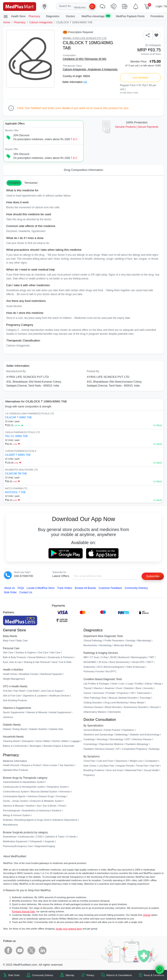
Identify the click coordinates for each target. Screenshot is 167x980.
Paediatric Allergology (137, 744)
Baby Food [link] (9, 640)
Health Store (14, 17)
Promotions (157, 16)
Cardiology (89, 739)
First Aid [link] (7, 691)
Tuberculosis (143, 693)
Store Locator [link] (50, 765)
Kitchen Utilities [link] (60, 741)
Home (7, 22)
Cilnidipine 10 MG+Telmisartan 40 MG (85, 59)
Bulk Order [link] (14, 975)
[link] (20, 6)
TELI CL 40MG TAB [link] (16, 436)
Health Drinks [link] (10, 674)
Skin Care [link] (8, 652)
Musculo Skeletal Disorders (123, 698)
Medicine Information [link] (15, 761)
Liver (122, 684)
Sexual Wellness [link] (37, 657)
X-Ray (105, 657)
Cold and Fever (105, 761)
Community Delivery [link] (43, 975)
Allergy (158, 684)
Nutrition (30, 806)
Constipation (151, 761)
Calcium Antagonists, (75, 69)
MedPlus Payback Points (130, 16)
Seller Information (74, 82)
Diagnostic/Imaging (45, 846)
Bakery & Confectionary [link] (15, 746)
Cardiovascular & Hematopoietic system (24, 787)
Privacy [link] (90, 975)
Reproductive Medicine (111, 744)
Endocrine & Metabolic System (46, 801)
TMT (152, 657)
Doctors (71, 16)
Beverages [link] (36, 746)
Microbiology (144, 640)
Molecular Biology (123, 645)
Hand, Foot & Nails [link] (62, 662)
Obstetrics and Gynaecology (98, 735)
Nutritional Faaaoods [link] (51, 674)
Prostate (111, 693)
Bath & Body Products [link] (15, 657)
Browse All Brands (85, 588)
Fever (119, 688)
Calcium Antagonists (41, 22)
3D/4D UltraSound (120, 657)
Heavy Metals (137, 703)
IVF (118, 749)
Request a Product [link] (31, 765)
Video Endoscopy (135, 667)
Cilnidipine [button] (14, 183)
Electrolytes (115, 712)
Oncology (61, 796)
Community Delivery (136, 588)
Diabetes (129, 688)
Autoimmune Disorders (136, 707)
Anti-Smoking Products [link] (15, 700)
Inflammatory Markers (95, 712)
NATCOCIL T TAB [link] (15, 492)
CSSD (39, 837)
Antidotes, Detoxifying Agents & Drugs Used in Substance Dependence (40, 820)
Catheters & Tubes (55, 837)
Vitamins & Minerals (13, 806)
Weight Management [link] (14, 679)
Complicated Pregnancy (134, 749)
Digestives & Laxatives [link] (35, 696)
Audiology (154, 749)
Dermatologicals (12, 810)
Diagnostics (53, 16)
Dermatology (117, 739)
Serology (131, 640)
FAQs (21, 588)
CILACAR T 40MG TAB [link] (18, 417)
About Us (10, 588)
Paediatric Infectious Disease (99, 749)
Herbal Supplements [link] (60, 712)
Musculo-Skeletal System (44, 792)
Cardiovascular (26, 837)
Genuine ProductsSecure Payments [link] (137, 127)
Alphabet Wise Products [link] (16, 770)
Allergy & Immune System (17, 815)
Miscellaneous (11, 825)
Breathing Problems (94, 770)
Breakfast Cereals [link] (29, 674)
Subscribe (153, 576)
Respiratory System (57, 787)
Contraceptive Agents (14, 796)
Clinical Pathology (93, 640)
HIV (133, 693)
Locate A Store (41, 588)
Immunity (148, 688)
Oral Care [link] (43, 652)
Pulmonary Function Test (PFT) (100, 671)
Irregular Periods (125, 766)
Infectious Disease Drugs (41, 796)
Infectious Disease (93, 707)
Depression (121, 761)
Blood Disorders (113, 707)
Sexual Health (151, 770)
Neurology (102, 739)
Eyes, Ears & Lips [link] (12, 662)
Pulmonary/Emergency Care (18, 846)
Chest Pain (89, 761)
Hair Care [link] (55, 652)
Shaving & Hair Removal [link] (37, 662)
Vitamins (98, 688)
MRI (86, 657)
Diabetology (121, 735)
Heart (114, 684)
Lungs (130, 684)
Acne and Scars (115, 770)
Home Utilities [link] (43, 741)
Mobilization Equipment (15, 841)
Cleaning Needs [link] (11, 741)
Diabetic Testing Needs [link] (15, 729)
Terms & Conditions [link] (154, 975)
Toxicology (145, 698)
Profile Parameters (114, 640)
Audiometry (89, 667)
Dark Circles (90, 766)
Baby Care (22, 640)
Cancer (87, 693)
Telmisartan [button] (31, 183)
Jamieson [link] (8, 717)
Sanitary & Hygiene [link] (26, 652)
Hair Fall (155, 766)
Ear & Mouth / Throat (54, 806)
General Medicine (93, 730)
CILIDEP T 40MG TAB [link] (18, 455)
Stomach (155, 707)
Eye (39, 806)
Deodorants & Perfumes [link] (60, 657)
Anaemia (109, 688)
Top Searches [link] (67, 765)
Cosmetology (90, 744)
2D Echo (103, 662)
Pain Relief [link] (19, 691)
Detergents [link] (28, 741)
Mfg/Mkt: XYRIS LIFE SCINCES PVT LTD (85, 38)
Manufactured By (16, 371)
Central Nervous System (16, 792)
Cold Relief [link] (33, 691)
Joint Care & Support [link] (52, 691)
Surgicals (49, 841)
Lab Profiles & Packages (96, 684)
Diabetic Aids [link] (56, 729)
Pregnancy (123, 693)
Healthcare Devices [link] (59, 696)
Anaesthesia (10, 837)
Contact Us (26, 592)
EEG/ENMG (90, 662)
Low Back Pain (106, 766)
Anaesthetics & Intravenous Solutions (42, 810)
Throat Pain (142, 766)
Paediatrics (128, 730)
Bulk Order (11, 592)
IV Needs (71, 837)
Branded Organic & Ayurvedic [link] (59, 746)
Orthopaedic (36, 841)
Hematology (105, 645)
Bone (139, 688)
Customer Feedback (110, 588)
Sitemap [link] (70, 975)
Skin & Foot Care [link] (12, 696)
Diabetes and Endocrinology (145, 735)
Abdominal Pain (134, 770)
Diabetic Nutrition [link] (38, 729)
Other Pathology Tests (95, 698)
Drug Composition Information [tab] (84, 170)
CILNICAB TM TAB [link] (16, 474)
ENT (128, 739)
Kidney (148, 684)
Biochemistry (90, 645)
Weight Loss (136, 761)
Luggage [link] (75, 741)
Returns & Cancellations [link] (119, 975)
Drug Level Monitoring (116, 703)
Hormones (65, 792)
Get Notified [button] (140, 78)
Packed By (93, 371)
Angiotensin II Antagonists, (103, 69)
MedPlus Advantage (96, 16)
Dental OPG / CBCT (142, 662)
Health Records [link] (11, 765)
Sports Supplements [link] (14, 712)
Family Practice (112, 730)
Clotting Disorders (93, 703)
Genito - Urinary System (16, 801)
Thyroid (87, 688)
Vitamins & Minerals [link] (37, 712)
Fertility (139, 684)
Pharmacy (34, 16)
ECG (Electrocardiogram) (111, 667)
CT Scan (95, 657)
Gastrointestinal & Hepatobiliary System (24, 782)
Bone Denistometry (120, 662)
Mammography (139, 657)
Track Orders (65, 588)
